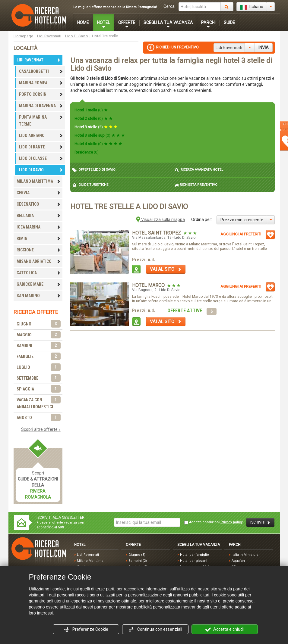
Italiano (252, 7)
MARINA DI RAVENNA (41, 106)
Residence (87, 152)
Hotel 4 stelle (98, 144)
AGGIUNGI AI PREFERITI (241, 234)
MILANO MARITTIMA (39, 181)
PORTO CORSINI (41, 94)
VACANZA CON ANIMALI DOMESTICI (39, 403)
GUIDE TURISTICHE (90, 185)
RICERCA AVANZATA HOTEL (199, 170)
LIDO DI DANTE (41, 147)
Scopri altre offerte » (41, 429)
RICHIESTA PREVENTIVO (196, 185)
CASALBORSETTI (41, 71)
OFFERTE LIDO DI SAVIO (94, 170)
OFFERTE (127, 22)
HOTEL (104, 22)
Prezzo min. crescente (242, 220)
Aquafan (238, 561)
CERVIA (39, 193)
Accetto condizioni (213, 522)
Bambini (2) (138, 561)
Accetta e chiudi (225, 630)
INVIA (264, 48)
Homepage (23, 36)
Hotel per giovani (194, 561)
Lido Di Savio (77, 36)
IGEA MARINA (39, 227)
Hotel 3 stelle (96, 127)
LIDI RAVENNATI (39, 60)
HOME (83, 22)
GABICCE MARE (39, 284)
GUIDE (229, 22)
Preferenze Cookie (86, 630)
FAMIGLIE (39, 357)
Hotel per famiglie (195, 555)
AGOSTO (39, 418)
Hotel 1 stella (91, 110)
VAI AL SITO (166, 269)
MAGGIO (39, 335)
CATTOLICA (39, 273)
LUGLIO (39, 367)
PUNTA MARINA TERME (41, 121)
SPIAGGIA (39, 389)
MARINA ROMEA (41, 83)
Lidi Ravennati (49, 36)
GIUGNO (39, 324)
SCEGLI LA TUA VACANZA (168, 22)
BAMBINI (39, 346)
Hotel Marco (149, 285)
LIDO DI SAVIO (41, 170)
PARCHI (208, 22)
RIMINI (39, 238)
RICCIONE (39, 250)
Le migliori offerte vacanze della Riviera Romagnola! (115, 7)
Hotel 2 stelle (93, 118)
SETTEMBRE (39, 378)
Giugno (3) (137, 555)
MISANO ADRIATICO (39, 261)
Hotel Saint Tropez (157, 233)
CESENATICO (39, 204)
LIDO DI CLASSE (41, 158)
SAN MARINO (39, 296)
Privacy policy (231, 522)
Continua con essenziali (155, 630)
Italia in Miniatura (245, 555)
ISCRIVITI (260, 523)
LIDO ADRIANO (41, 135)
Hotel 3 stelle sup (100, 135)
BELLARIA (39, 216)
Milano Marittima (90, 561)
